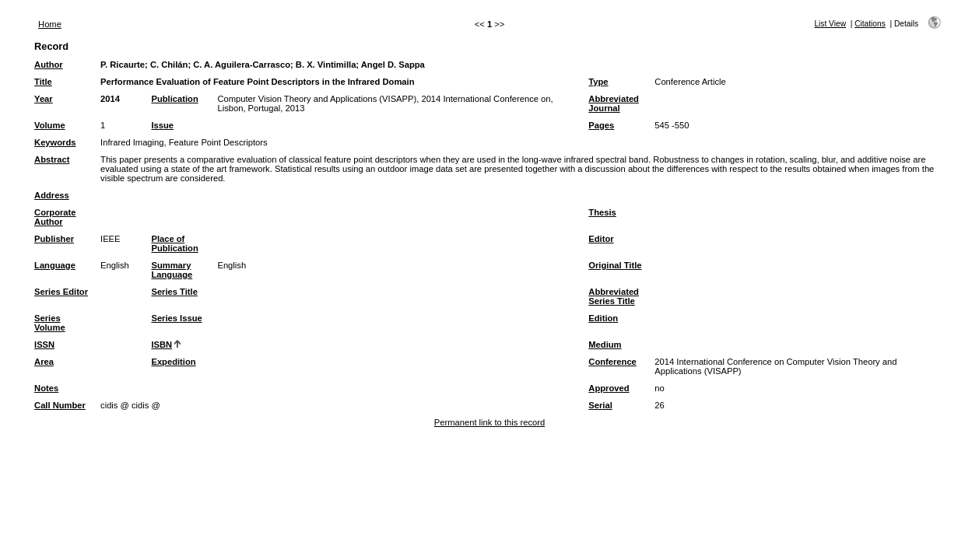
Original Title (615, 265)
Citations (870, 24)
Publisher (54, 239)
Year (44, 99)
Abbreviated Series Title (614, 296)
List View (830, 24)
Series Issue (176, 318)
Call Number (60, 405)
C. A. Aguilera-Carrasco (242, 65)
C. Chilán (169, 65)
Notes (46, 388)
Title (43, 82)
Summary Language (172, 270)
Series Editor (61, 292)
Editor (601, 239)
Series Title (174, 292)
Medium (605, 345)
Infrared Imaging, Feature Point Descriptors (184, 142)
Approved (609, 388)
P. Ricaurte (123, 65)
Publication (174, 99)
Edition (603, 318)
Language (55, 265)
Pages (601, 125)
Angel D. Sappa (393, 65)
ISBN (161, 345)
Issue (162, 125)
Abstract (52, 159)
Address (52, 195)
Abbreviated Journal (614, 103)
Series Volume (50, 323)
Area (44, 362)
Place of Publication (174, 243)
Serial (600, 405)
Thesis (602, 212)
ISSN (44, 345)
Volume (50, 125)
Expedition (173, 362)
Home (50, 24)
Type (598, 82)
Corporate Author (55, 217)
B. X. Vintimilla (326, 65)
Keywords (55, 142)
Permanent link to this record (489, 422)
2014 (110, 99)
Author (49, 65)
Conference (612, 362)
